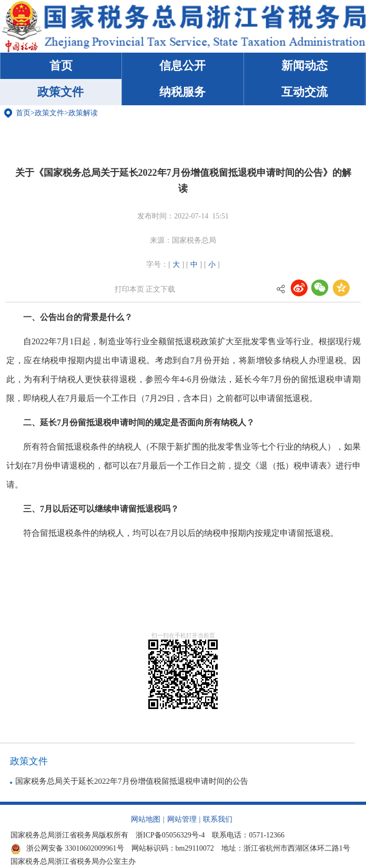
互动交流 (304, 92)
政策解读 (83, 113)
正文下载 (160, 289)
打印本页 (129, 289)
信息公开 (182, 66)
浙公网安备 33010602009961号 (67, 848)
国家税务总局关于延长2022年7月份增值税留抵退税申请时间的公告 (132, 781)
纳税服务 (182, 92)
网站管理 (182, 819)
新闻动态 (304, 66)
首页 (61, 66)
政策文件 (60, 92)
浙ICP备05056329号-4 (170, 835)
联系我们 (218, 819)
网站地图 (146, 819)
